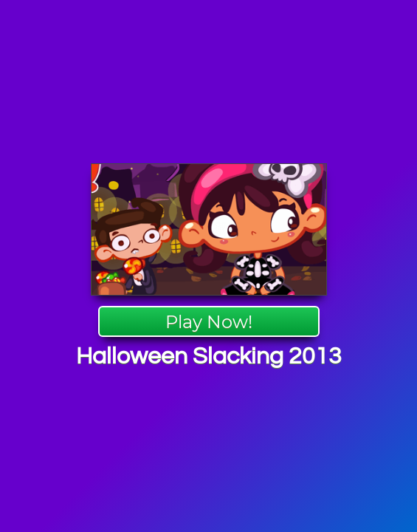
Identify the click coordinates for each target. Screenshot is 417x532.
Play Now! (209, 322)
